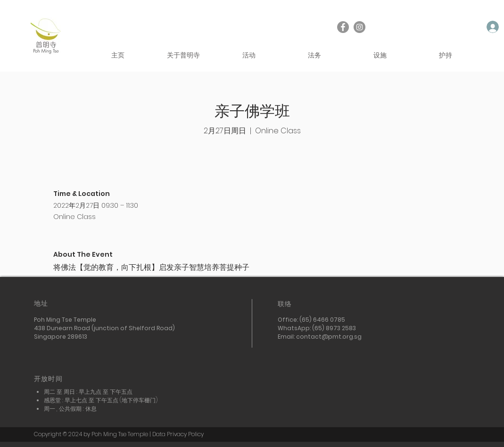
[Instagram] (359, 27)
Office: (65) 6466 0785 (312, 320)
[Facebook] (343, 27)
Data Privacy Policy (178, 434)
